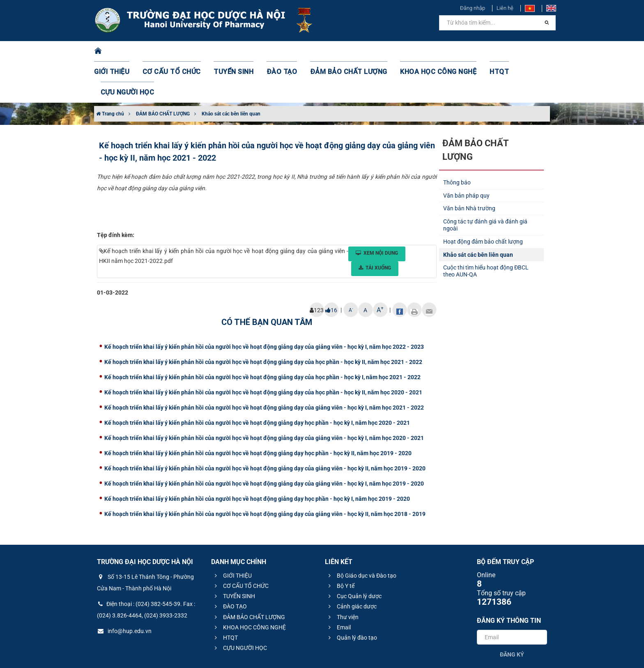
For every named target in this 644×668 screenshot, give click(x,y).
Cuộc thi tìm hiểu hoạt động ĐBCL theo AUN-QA (486, 230)
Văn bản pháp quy (466, 154)
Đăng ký (512, 613)
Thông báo (457, 141)
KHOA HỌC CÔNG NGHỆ (414, 51)
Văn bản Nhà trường (469, 167)
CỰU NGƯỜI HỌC (515, 51)
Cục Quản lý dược (354, 555)
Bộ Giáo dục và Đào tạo (361, 534)
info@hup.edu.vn (124, 590)
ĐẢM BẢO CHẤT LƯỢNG (335, 51)
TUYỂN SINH (232, 51)
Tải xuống (375, 227)
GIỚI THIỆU (122, 51)
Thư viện (342, 576)
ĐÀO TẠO (276, 51)
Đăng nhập (473, 8)
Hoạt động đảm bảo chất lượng (483, 200)
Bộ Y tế (340, 545)
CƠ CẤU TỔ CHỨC (176, 51)
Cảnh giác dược (351, 565)
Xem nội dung (377, 212)
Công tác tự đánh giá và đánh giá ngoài (485, 184)
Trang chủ (110, 73)
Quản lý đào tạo (352, 597)
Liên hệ (505, 8)
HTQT (469, 51)
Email (338, 586)
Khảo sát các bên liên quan (231, 73)
